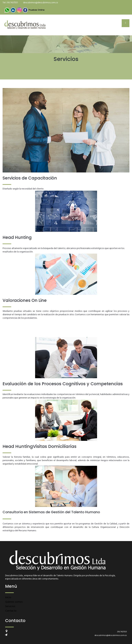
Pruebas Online (37, 10)
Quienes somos (14, 602)
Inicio (8, 597)
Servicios (10, 606)
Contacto (11, 611)
